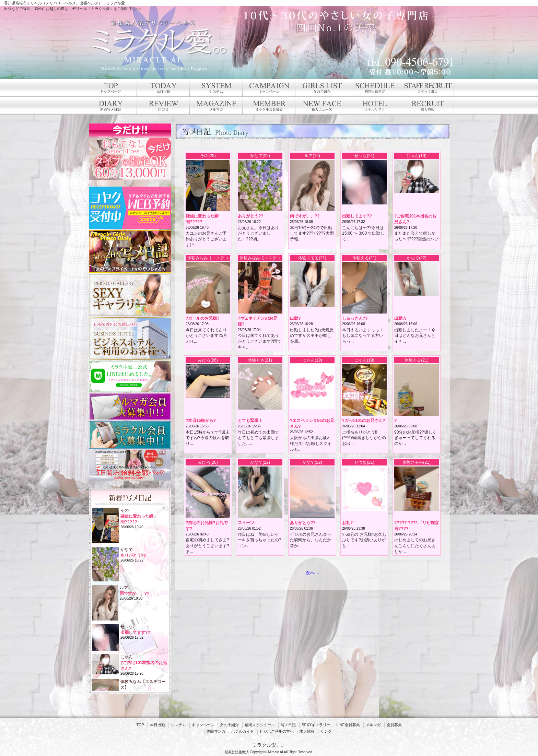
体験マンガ (216, 731)
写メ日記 (288, 725)
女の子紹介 (229, 725)
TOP (140, 725)
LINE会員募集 (348, 725)
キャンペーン (203, 725)
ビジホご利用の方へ (277, 731)
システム (178, 725)
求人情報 (307, 731)
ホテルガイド (243, 731)
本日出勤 (157, 725)
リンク (326, 731)
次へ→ (313, 573)
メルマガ (373, 725)
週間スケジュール (260, 725)
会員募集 (394, 725)
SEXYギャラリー (316, 725)
